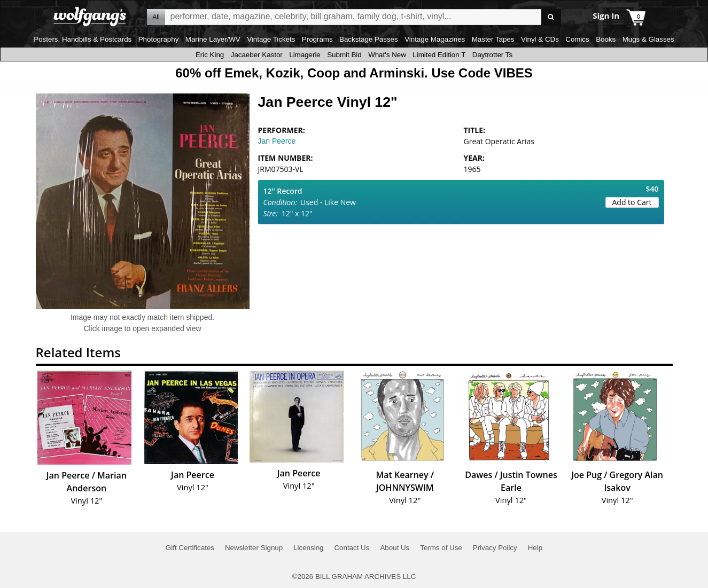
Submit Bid (344, 55)
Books (606, 39)
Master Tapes (493, 39)
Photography (159, 39)
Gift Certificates (190, 548)
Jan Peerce (277, 141)
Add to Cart (632, 202)
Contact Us (352, 548)
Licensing (308, 548)
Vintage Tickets (271, 39)
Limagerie (305, 55)
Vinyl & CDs (540, 39)
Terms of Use (441, 548)
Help (535, 548)
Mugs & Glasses (648, 39)
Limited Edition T (439, 55)
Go (551, 17)
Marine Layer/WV (213, 39)
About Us (395, 548)
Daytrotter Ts (492, 55)
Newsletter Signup (254, 548)
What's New (387, 55)
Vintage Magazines (435, 39)
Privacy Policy (495, 548)
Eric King (210, 55)
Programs (317, 39)
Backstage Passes (369, 39)
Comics (577, 39)
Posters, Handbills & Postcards (83, 39)
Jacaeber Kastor (257, 55)
